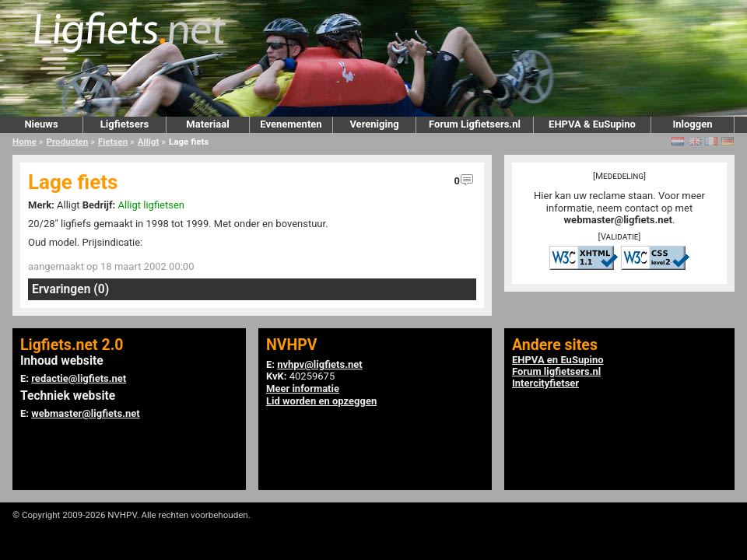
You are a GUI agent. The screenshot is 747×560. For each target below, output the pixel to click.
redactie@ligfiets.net (79, 378)
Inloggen (692, 124)
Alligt (148, 142)
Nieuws (41, 124)
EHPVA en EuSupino (558, 360)
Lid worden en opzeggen (321, 401)
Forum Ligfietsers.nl (475, 124)
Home (25, 142)
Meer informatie (303, 388)
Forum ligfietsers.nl (556, 371)
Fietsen (113, 142)
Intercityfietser (545, 383)
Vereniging (374, 124)
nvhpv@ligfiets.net (319, 364)
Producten (68, 142)
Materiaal (207, 124)
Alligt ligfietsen (152, 205)
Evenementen (291, 124)
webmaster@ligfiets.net (618, 220)
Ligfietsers (124, 124)
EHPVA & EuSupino (592, 124)
